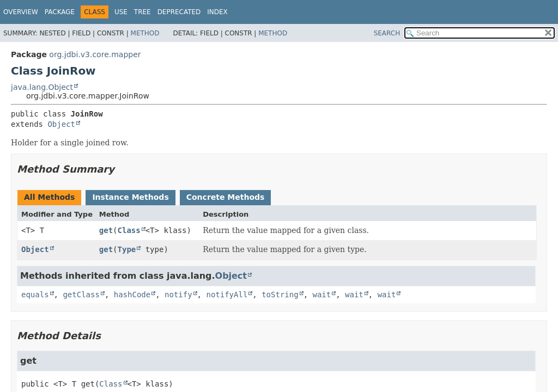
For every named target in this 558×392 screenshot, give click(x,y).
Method (145, 33)
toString (280, 295)
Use (121, 12)
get (106, 230)
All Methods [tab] (49, 197)
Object (61, 124)
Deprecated (179, 12)
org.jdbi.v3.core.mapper (95, 54)
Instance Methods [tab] (130, 197)
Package (60, 12)
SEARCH (387, 33)
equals (35, 295)
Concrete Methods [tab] (226, 197)
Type (127, 249)
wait (322, 295)
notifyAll (227, 295)
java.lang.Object (42, 87)
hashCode (132, 295)
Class (129, 230)
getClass (81, 295)
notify (178, 295)
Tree (142, 12)
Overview (21, 12)
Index (217, 12)
